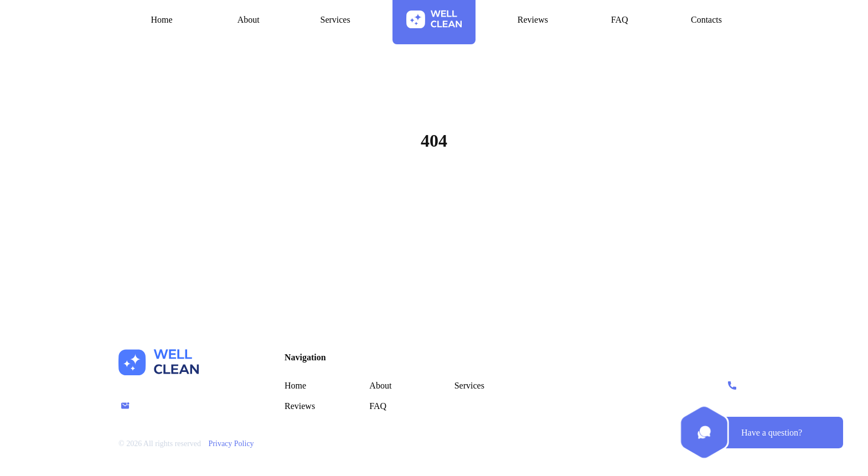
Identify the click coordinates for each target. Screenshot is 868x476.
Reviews (300, 406)
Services (469, 386)
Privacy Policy (231, 444)
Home (434, 193)
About (380, 386)
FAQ (378, 406)
